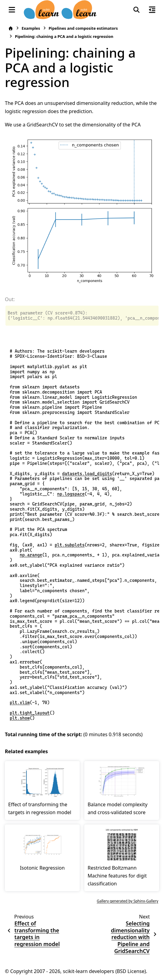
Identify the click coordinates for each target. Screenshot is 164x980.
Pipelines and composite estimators (83, 28)
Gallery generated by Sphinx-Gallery (127, 901)
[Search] (136, 10)
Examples (31, 28)
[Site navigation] (12, 10)
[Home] (11, 28)
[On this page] (152, 10)
